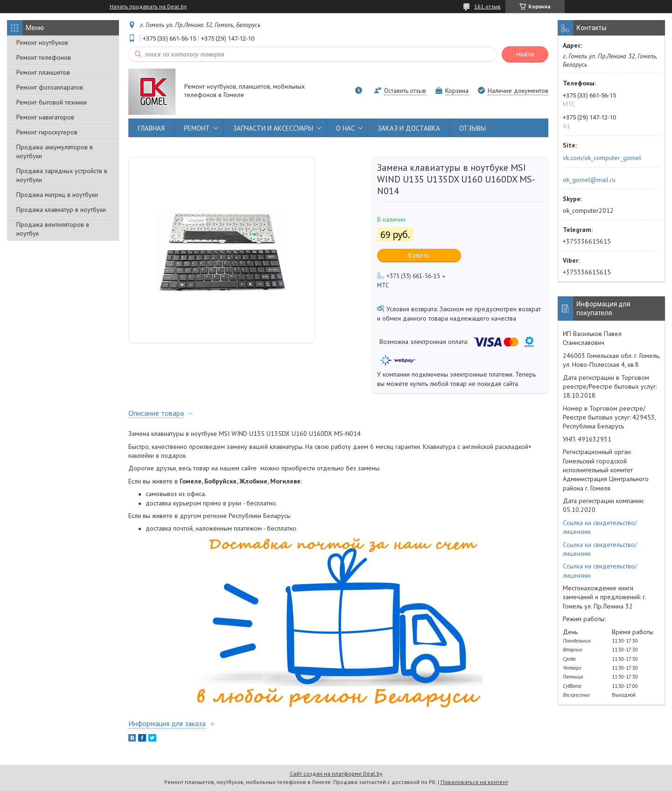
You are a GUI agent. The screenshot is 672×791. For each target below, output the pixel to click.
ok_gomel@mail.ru (589, 180)
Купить (419, 255)
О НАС (345, 128)
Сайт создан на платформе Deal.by (336, 773)
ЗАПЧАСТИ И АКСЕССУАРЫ (273, 128)
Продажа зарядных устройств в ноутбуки (62, 175)
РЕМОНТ (197, 128)
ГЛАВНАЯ (151, 128)
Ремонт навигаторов (45, 117)
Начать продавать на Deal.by (148, 7)
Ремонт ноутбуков (42, 42)
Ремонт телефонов (44, 57)
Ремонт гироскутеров (47, 132)
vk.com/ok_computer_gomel (602, 158)
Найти (525, 54)
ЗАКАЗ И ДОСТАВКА (409, 128)
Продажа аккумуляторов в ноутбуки (55, 151)
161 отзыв (487, 6)
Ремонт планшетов (43, 72)
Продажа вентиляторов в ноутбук (53, 229)
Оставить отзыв (405, 91)
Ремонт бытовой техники (52, 102)
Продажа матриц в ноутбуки (57, 195)
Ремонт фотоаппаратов (50, 87)
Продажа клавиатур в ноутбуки (61, 210)
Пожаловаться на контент (474, 782)
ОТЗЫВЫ (472, 128)
